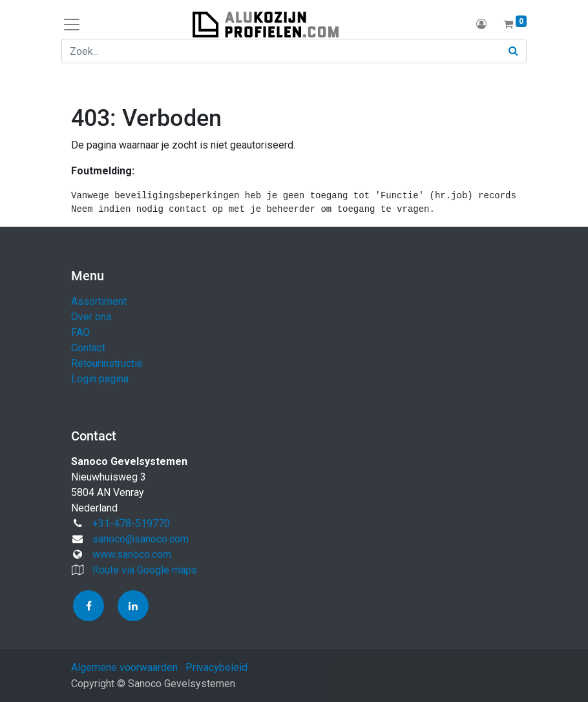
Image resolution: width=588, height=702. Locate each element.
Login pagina (100, 379)
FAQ (80, 332)
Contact (88, 348)
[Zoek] (514, 51)
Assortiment (99, 301)
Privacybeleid (216, 667)
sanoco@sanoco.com (141, 539)
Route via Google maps (145, 570)
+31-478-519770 (131, 523)
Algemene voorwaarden (124, 667)
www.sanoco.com (132, 554)
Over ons (91, 317)
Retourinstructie (107, 363)
